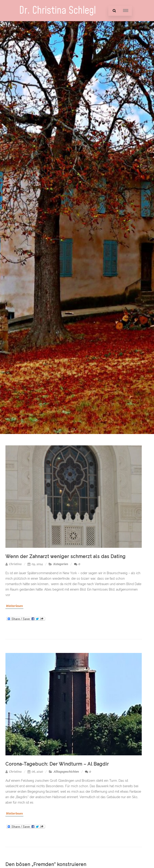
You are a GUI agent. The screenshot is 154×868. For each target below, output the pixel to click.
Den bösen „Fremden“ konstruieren (46, 864)
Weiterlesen (14, 606)
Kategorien (61, 564)
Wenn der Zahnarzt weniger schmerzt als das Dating (66, 556)
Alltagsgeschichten (66, 772)
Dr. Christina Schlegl (57, 11)
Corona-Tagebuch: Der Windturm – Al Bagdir (57, 764)
